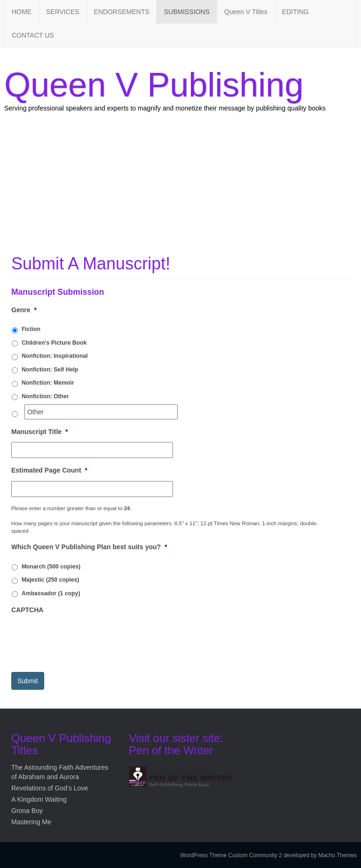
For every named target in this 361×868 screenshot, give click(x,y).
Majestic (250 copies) (51, 580)
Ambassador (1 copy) (51, 593)
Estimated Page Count (49, 470)
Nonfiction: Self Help (50, 370)
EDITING (295, 12)
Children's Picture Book (54, 343)
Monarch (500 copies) (51, 567)
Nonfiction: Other (45, 396)
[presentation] (83, 639)
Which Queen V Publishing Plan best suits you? (89, 547)
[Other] (101, 412)
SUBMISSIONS (187, 12)
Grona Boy (27, 811)
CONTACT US (33, 35)
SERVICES (63, 12)
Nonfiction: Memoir (48, 383)
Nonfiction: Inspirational (55, 356)
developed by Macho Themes (320, 855)
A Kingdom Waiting (39, 799)
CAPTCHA (27, 610)
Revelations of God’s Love (50, 788)
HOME (22, 12)
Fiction (31, 329)
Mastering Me (31, 822)
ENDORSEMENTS (122, 12)
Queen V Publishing (154, 85)
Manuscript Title (40, 432)
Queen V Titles (246, 12)
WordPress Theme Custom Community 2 (231, 855)
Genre (24, 310)
